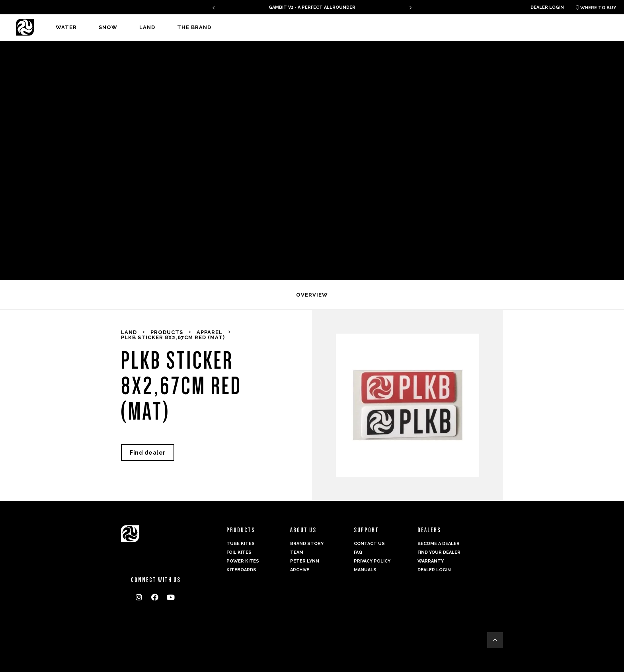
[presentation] (214, 7)
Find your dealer (439, 552)
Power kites (243, 561)
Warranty (431, 561)
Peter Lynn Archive (305, 566)
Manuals (365, 570)
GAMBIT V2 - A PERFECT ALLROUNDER (312, 7)
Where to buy (596, 8)
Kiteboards (241, 570)
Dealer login (547, 7)
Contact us (369, 544)
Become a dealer (439, 544)
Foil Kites (239, 552)
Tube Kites (241, 544)
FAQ (358, 552)
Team (297, 552)
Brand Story (307, 544)
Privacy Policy (372, 561)
